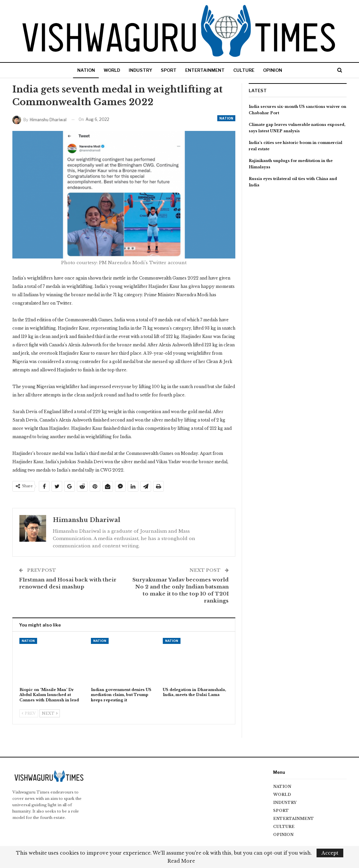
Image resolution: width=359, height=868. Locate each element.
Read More (181, 861)
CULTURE (247, 70)
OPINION (277, 70)
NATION (82, 70)
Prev (29, 713)
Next (50, 713)
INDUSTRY (139, 70)
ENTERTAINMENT (206, 70)
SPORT (169, 70)
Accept (330, 853)
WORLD (109, 70)
